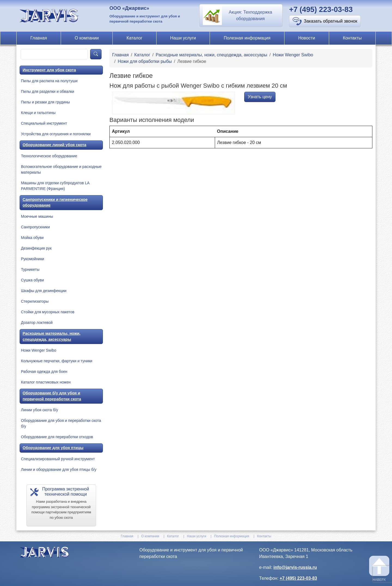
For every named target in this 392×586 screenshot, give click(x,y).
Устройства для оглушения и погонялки (56, 134)
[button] (241, 16)
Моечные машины (37, 216)
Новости (307, 38)
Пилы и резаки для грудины (45, 102)
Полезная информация (247, 38)
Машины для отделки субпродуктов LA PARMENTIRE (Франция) (55, 186)
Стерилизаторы (35, 301)
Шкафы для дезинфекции (44, 291)
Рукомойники (33, 259)
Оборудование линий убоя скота (54, 145)
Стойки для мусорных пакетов (48, 312)
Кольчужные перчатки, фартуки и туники (57, 361)
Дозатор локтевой (37, 323)
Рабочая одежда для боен (44, 372)
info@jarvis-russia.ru (295, 567)
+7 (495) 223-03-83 (321, 9)
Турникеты (30, 269)
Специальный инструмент (44, 123)
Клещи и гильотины (38, 113)
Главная (39, 38)
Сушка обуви (32, 280)
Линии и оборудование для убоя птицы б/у (59, 470)
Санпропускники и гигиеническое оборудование (55, 203)
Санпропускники (35, 227)
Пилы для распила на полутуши (49, 81)
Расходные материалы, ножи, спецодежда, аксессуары (52, 336)
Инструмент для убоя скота (49, 70)
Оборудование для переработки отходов (57, 437)
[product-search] (54, 54)
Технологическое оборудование (49, 156)
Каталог (134, 38)
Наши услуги (183, 38)
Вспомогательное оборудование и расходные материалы (61, 169)
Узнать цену (260, 97)
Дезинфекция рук (36, 248)
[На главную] (50, 15)
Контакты (352, 38)
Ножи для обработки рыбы (145, 61)
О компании (87, 38)
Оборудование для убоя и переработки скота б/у (61, 423)
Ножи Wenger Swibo (39, 350)
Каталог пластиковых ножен (46, 382)
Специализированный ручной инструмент (58, 459)
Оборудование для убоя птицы (53, 448)
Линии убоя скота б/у (39, 410)
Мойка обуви (32, 238)
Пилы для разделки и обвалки (48, 91)
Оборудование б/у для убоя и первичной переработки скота (52, 396)
